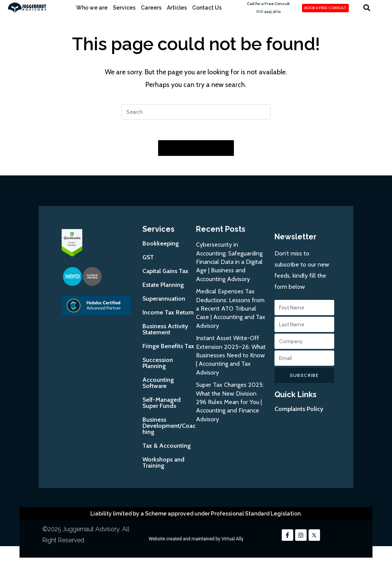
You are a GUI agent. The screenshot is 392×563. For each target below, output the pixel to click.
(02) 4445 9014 (269, 11)
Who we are (92, 8)
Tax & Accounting (167, 448)
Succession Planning (158, 366)
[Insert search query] (196, 112)
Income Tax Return (168, 315)
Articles (177, 8)
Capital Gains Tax (165, 274)
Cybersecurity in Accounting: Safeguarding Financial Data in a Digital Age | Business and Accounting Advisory (229, 264)
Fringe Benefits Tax (168, 349)
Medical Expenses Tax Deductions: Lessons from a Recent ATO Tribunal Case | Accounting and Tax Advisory (231, 311)
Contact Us (207, 8)
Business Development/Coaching (169, 428)
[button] (367, 7)
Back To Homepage (196, 151)
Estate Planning (163, 287)
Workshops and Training (163, 465)
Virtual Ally (232, 542)
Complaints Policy (299, 412)
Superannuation (164, 301)
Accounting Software (158, 385)
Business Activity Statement (165, 332)
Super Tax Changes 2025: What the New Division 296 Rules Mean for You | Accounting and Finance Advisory (230, 405)
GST (148, 260)
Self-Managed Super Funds (162, 405)
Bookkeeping (161, 246)
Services (124, 8)
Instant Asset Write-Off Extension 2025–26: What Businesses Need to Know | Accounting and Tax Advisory (231, 358)
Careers (151, 8)
